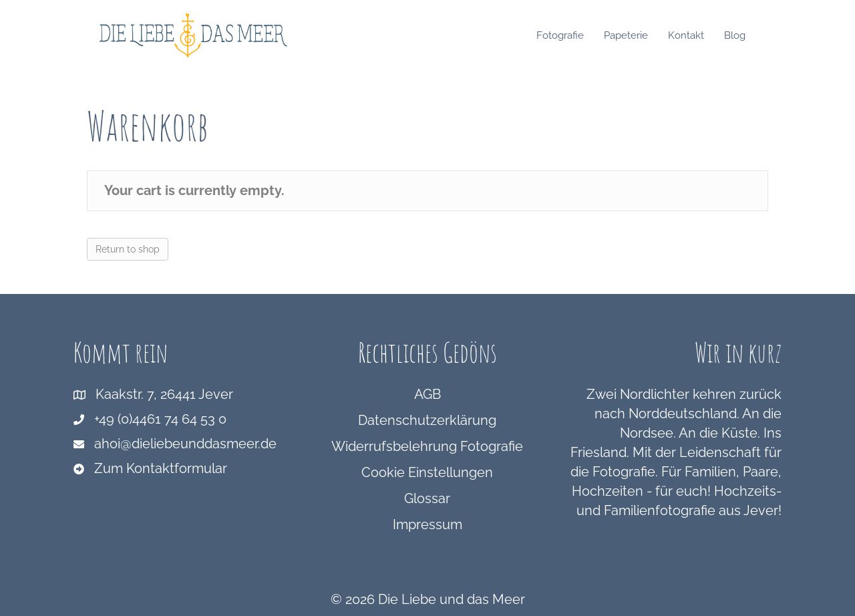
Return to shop (128, 249)
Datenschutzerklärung (427, 420)
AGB (427, 394)
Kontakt (699, 35)
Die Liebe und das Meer (452, 599)
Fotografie (573, 35)
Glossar (427, 498)
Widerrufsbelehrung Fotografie (427, 446)
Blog (747, 35)
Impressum (427, 524)
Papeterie (639, 35)
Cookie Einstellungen (427, 472)
